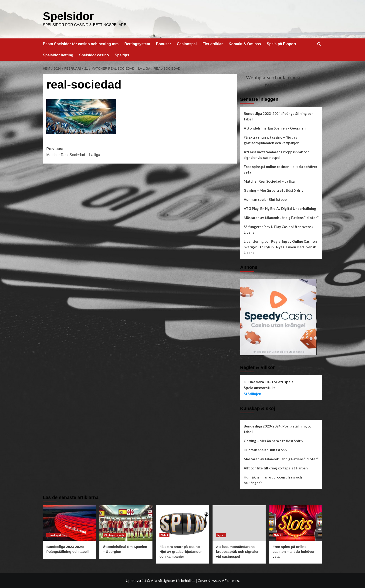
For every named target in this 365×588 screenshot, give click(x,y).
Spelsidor (68, 16)
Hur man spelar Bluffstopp (265, 199)
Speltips (122, 55)
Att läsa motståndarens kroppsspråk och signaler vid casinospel (277, 154)
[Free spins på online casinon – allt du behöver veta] (296, 523)
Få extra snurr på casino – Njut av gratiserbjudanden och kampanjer (271, 140)
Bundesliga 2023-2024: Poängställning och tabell (279, 116)
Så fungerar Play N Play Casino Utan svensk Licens (279, 229)
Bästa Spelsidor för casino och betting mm (81, 44)
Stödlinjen (252, 393)
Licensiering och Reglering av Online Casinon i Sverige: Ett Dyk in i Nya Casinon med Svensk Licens (281, 247)
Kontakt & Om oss (245, 44)
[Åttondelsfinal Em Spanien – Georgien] (126, 523)
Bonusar (164, 44)
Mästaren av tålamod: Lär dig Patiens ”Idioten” (281, 217)
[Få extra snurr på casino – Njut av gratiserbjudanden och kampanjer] (182, 523)
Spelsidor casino (94, 55)
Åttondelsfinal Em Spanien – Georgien (275, 128)
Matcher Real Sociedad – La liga (269, 181)
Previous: (93, 152)
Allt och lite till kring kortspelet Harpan (276, 468)
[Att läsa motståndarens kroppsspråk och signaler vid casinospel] (239, 523)
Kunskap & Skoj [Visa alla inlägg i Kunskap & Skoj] (57, 535)
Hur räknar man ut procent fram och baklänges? (273, 480)
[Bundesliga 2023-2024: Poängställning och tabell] (69, 523)
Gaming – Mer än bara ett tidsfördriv (274, 190)
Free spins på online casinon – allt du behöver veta (281, 169)
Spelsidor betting (58, 55)
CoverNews (207, 580)
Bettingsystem (137, 44)
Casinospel (187, 44)
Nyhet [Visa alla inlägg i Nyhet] (164, 535)
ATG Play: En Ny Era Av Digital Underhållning (280, 208)
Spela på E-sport (281, 44)
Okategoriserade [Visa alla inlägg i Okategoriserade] (114, 535)
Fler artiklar (213, 44)
